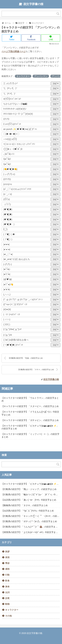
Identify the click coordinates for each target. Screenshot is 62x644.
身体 (7, 587)
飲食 (7, 581)
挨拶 (7, 552)
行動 (7, 575)
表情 (7, 557)
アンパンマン (41, 76)
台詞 (7, 592)
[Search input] (29, 14)
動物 (7, 604)
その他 (8, 616)
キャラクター (23, 76)
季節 (7, 563)
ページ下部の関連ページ (14, 51)
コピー (56, 83)
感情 (7, 569)
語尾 (7, 598)
